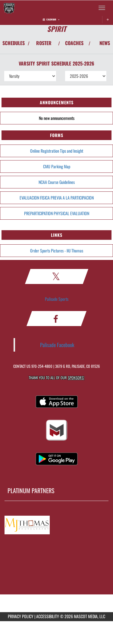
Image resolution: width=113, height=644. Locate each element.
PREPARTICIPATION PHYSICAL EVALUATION (57, 213)
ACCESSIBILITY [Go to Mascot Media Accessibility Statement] (48, 616)
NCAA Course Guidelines (57, 182)
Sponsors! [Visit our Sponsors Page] (76, 378)
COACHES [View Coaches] (74, 43)
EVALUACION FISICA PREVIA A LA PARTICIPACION (57, 198)
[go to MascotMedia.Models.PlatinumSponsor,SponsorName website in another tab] (56, 524)
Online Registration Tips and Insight (57, 151)
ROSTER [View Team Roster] (44, 43)
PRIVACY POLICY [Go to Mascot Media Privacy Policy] (21, 616)
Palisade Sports (57, 299)
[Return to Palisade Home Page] (9, 8)
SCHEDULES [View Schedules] (14, 43)
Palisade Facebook (57, 345)
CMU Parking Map (57, 166)
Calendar (51, 19)
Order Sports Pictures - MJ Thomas (57, 250)
